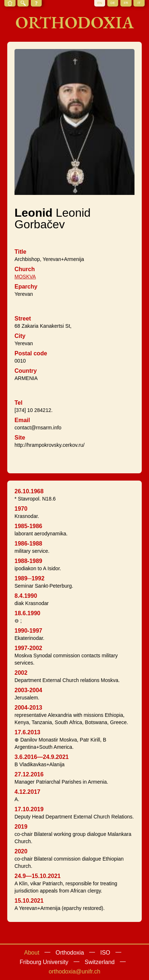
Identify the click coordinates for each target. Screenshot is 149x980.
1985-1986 (28, 526)
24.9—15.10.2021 (38, 876)
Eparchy (26, 287)
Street (23, 318)
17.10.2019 (29, 809)
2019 (21, 827)
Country (26, 371)
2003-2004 (28, 690)
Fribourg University (44, 962)
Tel (18, 403)
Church (25, 269)
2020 (21, 851)
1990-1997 (28, 631)
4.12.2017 (27, 792)
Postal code (31, 353)
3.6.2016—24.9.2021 (42, 757)
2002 (21, 673)
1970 (21, 509)
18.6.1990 (27, 613)
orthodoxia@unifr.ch (74, 971)
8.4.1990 (26, 596)
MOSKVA (25, 277)
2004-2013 (28, 708)
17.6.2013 (27, 732)
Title (20, 252)
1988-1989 (28, 561)
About (32, 953)
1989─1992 (30, 578)
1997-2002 (28, 648)
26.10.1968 (29, 491)
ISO (105, 953)
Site (20, 438)
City (20, 336)
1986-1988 (28, 544)
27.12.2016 (29, 774)
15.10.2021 (29, 901)
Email (22, 420)
